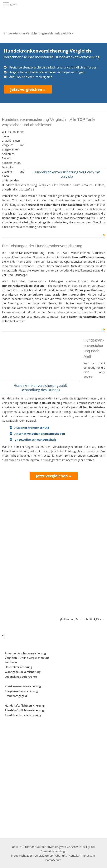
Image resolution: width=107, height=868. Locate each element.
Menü (14, 5)
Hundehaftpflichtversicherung (24, 706)
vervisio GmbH (44, 856)
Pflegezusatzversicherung (21, 691)
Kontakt (74, 856)
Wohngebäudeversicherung (23, 672)
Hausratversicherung (18, 667)
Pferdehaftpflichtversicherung (24, 710)
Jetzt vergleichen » (28, 89)
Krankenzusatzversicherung (23, 686)
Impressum (88, 856)
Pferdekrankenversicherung (23, 715)
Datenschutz (53, 860)
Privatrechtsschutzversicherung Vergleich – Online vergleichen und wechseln (27, 658)
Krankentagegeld (16, 696)
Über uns (61, 856)
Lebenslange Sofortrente (21, 677)
